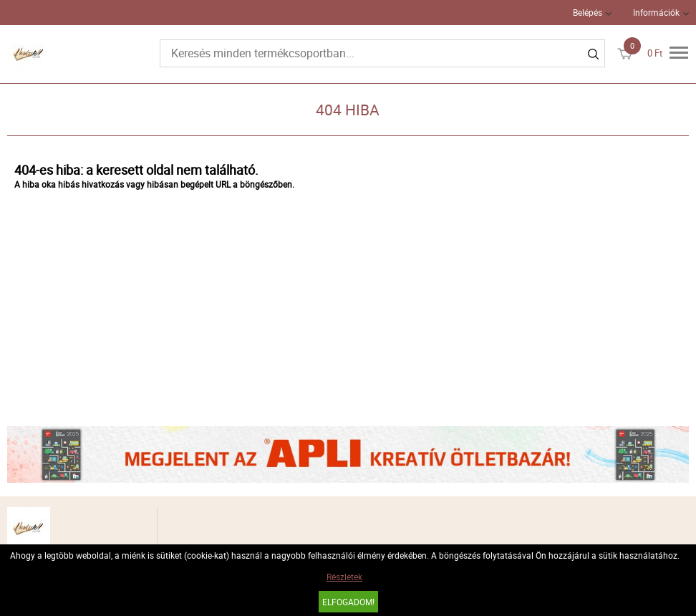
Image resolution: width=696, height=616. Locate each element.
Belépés (588, 12)
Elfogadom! (348, 602)
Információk (656, 12)
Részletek (344, 577)
